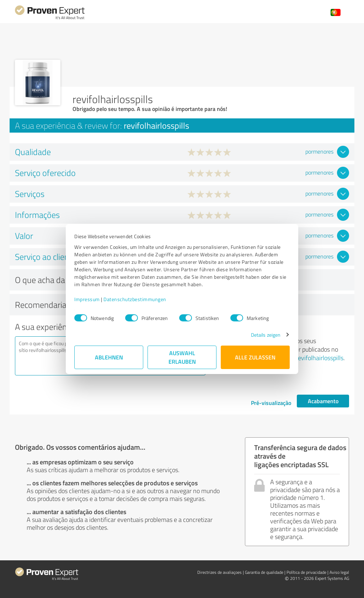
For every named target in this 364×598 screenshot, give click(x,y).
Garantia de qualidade (264, 572)
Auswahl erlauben (182, 357)
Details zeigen (266, 335)
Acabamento (323, 401)
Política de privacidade (306, 572)
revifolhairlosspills (320, 358)
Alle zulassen (255, 357)
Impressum (87, 299)
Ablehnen (109, 357)
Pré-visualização (271, 403)
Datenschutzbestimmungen (135, 299)
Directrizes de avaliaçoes (220, 572)
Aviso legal (339, 572)
